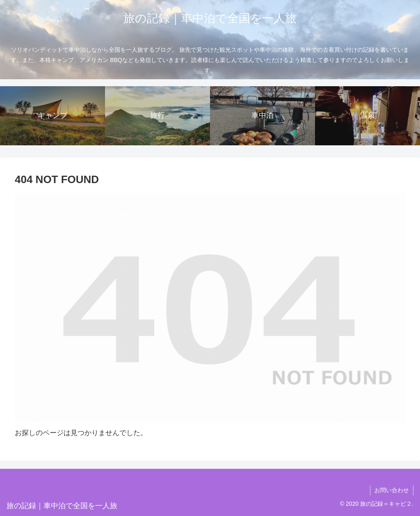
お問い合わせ (392, 490)
